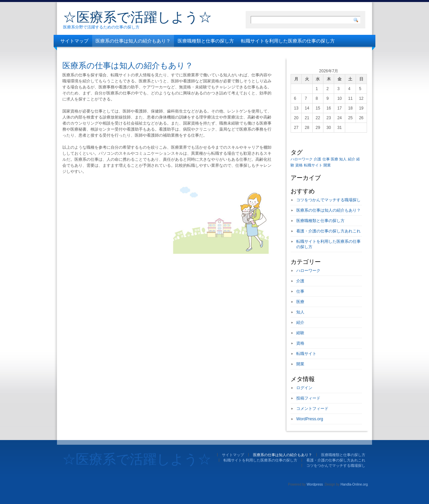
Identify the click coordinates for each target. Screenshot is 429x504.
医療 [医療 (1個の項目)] (334, 159)
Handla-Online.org (354, 484)
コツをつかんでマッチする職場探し (180, 53)
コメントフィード (312, 409)
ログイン (304, 388)
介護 (300, 281)
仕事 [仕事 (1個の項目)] (326, 159)
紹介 (300, 322)
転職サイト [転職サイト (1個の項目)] (313, 165)
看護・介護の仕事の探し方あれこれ (98, 53)
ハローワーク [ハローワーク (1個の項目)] (302, 159)
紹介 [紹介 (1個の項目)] (352, 159)
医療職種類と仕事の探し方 (206, 41)
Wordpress (315, 484)
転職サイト (306, 354)
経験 (300, 333)
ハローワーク (308, 271)
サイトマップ (74, 41)
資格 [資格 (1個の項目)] (299, 165)
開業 (300, 364)
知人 (300, 312)
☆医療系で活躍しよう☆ (137, 17)
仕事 (300, 291)
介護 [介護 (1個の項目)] (317, 159)
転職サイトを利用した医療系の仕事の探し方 (288, 41)
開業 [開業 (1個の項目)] (327, 165)
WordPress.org (310, 419)
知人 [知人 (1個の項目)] (343, 159)
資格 (300, 343)
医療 (300, 302)
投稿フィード (308, 398)
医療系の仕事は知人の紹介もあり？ (133, 41)
